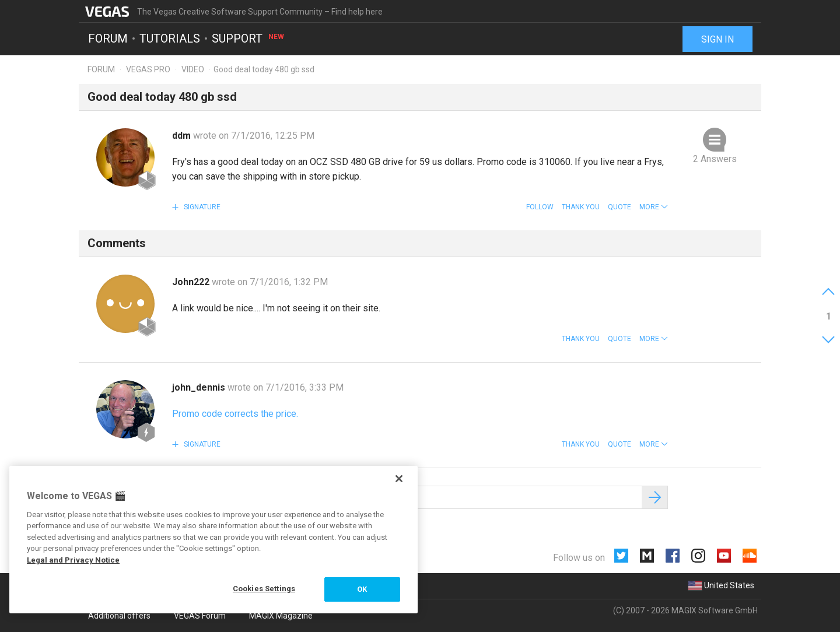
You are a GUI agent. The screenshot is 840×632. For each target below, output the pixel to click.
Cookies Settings (264, 589)
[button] (654, 207)
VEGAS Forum (200, 616)
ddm (183, 136)
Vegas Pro (148, 69)
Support (249, 38)
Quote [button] (619, 207)
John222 (192, 282)
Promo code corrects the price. (235, 414)
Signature (201, 207)
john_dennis (200, 387)
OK (362, 589)
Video (193, 69)
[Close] (399, 479)
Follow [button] (540, 207)
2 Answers (715, 159)
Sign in (717, 39)
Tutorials (170, 38)
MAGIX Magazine (281, 616)
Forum (108, 38)
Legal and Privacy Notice (73, 560)
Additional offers (119, 616)
